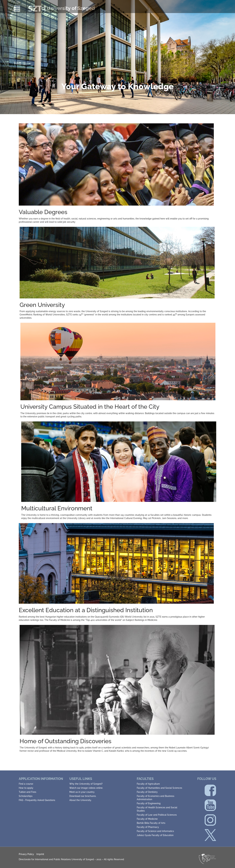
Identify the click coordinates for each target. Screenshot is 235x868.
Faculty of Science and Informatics (155, 831)
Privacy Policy (26, 854)
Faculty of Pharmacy (148, 827)
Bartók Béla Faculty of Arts (151, 823)
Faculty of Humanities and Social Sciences (159, 788)
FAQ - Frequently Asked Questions (37, 800)
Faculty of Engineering (149, 803)
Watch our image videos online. (86, 788)
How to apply (26, 788)
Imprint (40, 854)
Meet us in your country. (82, 792)
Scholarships (26, 796)
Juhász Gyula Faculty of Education (155, 835)
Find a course (26, 784)
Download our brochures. (83, 796)
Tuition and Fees (27, 792)
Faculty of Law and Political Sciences (157, 815)
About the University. (80, 800)
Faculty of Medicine (147, 819)
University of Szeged (61, 8)
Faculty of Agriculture (148, 784)
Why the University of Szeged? (86, 784)
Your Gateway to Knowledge (117, 86)
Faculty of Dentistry (147, 792)
